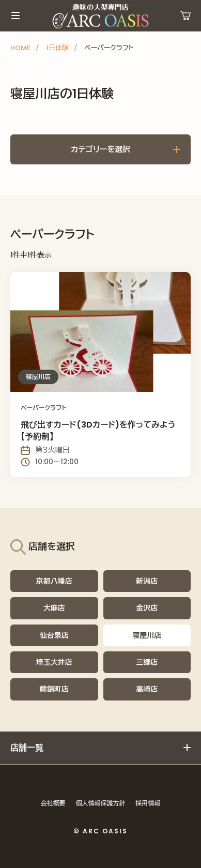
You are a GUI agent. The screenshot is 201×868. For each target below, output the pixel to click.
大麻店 (54, 608)
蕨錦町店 (54, 689)
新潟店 (147, 581)
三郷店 (147, 662)
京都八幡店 (54, 581)
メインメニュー (16, 16)
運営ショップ (185, 16)
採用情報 (148, 803)
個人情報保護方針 (101, 803)
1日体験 (57, 48)
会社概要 (53, 803)
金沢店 (147, 608)
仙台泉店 (54, 635)
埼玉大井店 (54, 662)
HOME (20, 48)
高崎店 (147, 689)
